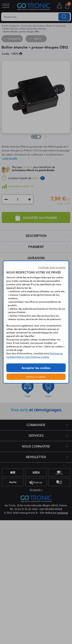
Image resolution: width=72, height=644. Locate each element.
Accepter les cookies (36, 368)
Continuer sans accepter (52, 267)
